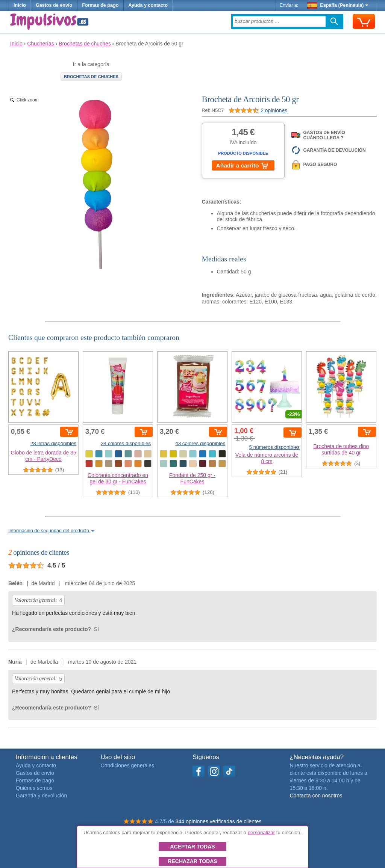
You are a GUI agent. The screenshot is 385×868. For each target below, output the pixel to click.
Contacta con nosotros (316, 796)
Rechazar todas (192, 861)
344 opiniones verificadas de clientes (219, 821)
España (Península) (338, 5)
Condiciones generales (127, 765)
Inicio (20, 5)
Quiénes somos (34, 788)
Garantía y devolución (41, 796)
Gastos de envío (54, 5)
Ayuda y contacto (148, 5)
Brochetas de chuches (91, 77)
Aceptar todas (192, 847)
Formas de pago (100, 5)
